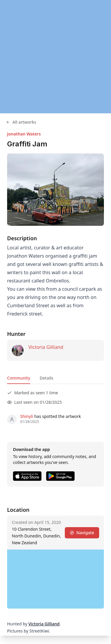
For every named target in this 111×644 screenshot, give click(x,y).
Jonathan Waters (24, 134)
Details (46, 378)
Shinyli (27, 416)
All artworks (21, 122)
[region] (55, 57)
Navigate (82, 533)
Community (19, 378)
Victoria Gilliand (46, 347)
